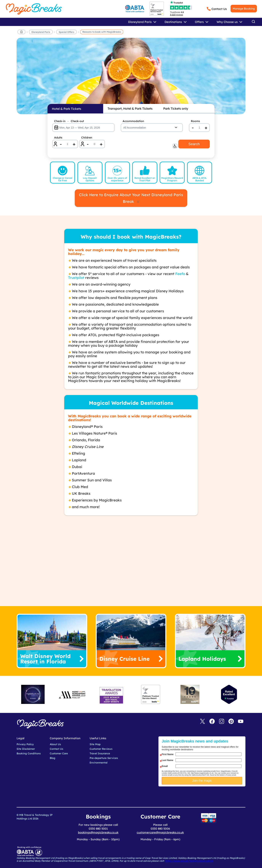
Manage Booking (244, 9)
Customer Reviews (101, 749)
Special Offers (66, 32)
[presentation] (205, 796)
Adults (58, 138)
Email (165, 766)
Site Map (95, 744)
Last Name (168, 760)
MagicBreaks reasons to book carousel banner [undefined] (131, 76)
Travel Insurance (100, 753)
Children (87, 138)
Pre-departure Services (104, 758)
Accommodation (133, 121)
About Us (55, 744)
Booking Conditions (29, 753)
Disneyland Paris (41, 32)
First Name (168, 754)
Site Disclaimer (26, 749)
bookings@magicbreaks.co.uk (98, 832)
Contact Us (219, 9)
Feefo (180, 274)
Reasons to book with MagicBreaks (102, 32)
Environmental (98, 763)
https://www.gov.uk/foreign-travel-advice (189, 861)
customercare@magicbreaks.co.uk (160, 832)
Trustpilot (76, 278)
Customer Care (59, 753)
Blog (53, 758)
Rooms (195, 121)
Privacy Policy (25, 744)
